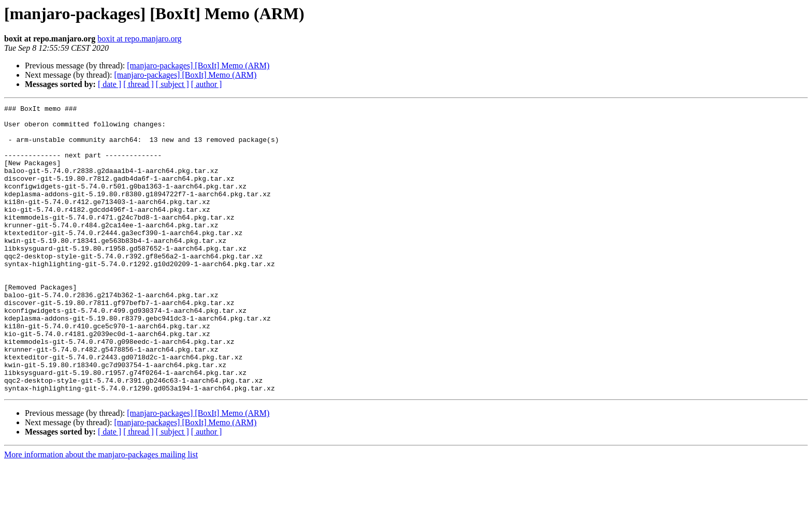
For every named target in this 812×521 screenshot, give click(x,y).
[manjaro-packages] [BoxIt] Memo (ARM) (198, 66)
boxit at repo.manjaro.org (139, 39)
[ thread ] (139, 84)
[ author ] (207, 84)
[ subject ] (172, 84)
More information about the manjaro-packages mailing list (101, 512)
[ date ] (110, 84)
